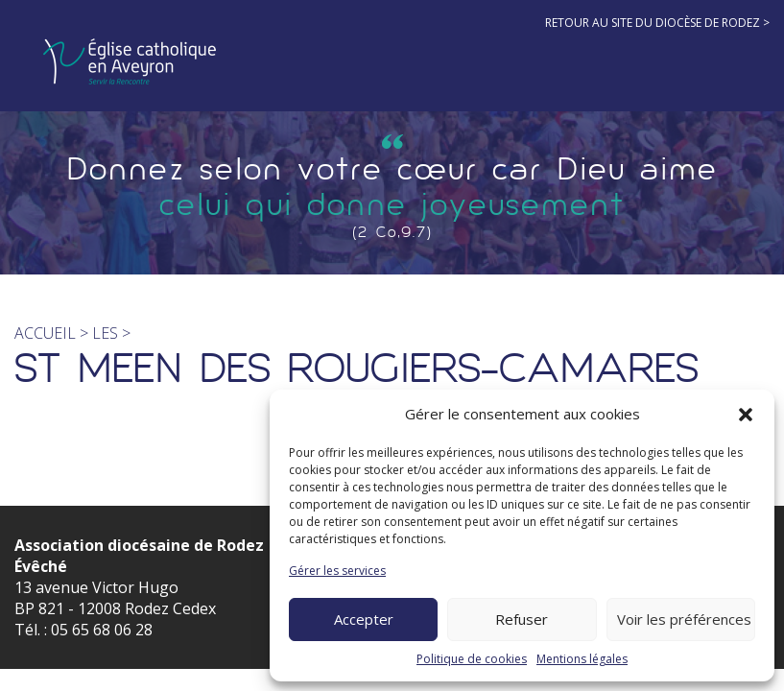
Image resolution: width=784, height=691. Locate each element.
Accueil (45, 333)
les (107, 333)
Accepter (364, 619)
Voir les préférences (684, 619)
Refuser (522, 619)
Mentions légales (582, 659)
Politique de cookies (472, 659)
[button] (746, 415)
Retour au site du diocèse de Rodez (653, 23)
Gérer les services (337, 571)
